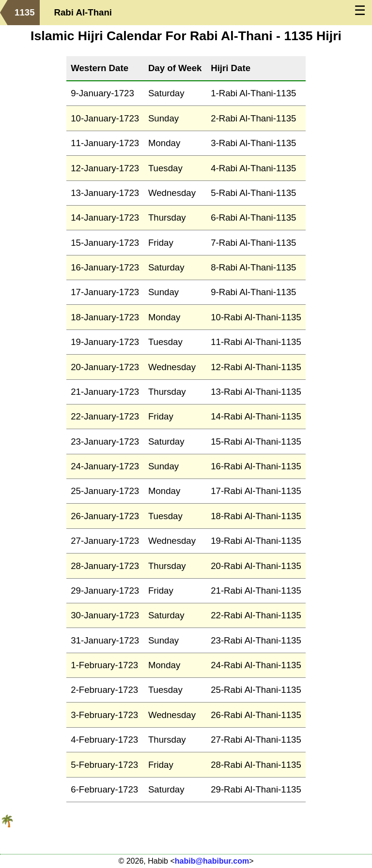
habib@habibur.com (212, 861)
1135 (25, 12)
